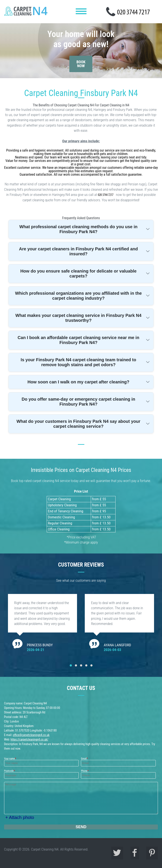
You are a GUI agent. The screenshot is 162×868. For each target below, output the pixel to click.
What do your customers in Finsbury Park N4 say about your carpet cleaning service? (79, 424)
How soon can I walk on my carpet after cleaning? (78, 382)
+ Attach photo (20, 817)
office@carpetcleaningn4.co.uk (31, 735)
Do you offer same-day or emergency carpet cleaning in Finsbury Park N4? (79, 402)
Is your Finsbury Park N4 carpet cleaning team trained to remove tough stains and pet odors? (78, 362)
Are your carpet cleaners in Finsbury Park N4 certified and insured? (78, 251)
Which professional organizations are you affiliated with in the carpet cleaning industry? (78, 296)
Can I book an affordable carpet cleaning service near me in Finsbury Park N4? (79, 340)
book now (81, 60)
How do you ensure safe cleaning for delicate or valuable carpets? (78, 274)
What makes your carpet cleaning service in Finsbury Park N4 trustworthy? (79, 318)
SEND (81, 827)
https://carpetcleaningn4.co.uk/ (29, 739)
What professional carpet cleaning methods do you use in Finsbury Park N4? (78, 229)
